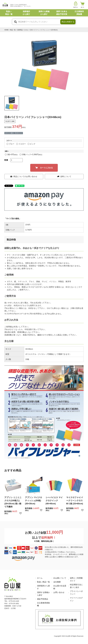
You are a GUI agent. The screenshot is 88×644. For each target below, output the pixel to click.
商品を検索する (68, 22)
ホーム (40, 578)
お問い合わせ (59, 592)
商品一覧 (13, 30)
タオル (26, 30)
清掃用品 (20, 30)
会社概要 (57, 582)
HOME (6, 30)
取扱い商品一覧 (43, 582)
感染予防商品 (43, 599)
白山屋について (60, 578)
